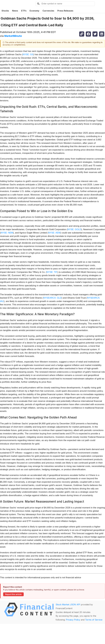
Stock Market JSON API (68, 605)
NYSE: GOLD (74, 229)
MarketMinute (13, 36)
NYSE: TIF (52, 272)
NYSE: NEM (7, 233)
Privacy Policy (73, 620)
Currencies (48, 11)
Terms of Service (94, 620)
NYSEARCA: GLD (52, 298)
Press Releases (65, 11)
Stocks (5, 11)
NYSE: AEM (54, 233)
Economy (34, 11)
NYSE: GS (28, 54)
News (15, 11)
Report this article (13, 594)
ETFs (24, 11)
